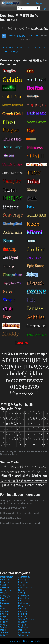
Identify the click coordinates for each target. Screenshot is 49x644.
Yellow (23, 635)
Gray (4, 601)
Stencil (5, 630)
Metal (4, 609)
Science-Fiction (27, 619)
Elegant (5, 590)
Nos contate (15, 641)
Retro (22, 617)
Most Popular (6, 577)
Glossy (5, 595)
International (7, 48)
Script (4, 622)
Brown (4, 582)
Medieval (24, 606)
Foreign (15, 52)
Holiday (23, 603)
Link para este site (32, 641)
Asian (37, 48)
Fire (21, 590)
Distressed (25, 588)
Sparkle (23, 627)
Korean (5, 52)
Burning (23, 582)
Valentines (24, 632)
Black (4, 580)
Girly (22, 593)
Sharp (4, 625)
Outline (23, 611)
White (4, 635)
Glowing (24, 595)
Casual (5, 585)
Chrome (24, 585)
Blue (22, 580)
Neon (22, 609)
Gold (4, 598)
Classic (5, 588)
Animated (24, 577)
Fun (4, 593)
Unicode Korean (24, 48)
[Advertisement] (24, 547)
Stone (22, 630)
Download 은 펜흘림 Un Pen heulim (20, 36)
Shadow (24, 622)
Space (4, 627)
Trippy (4, 632)
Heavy (5, 603)
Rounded (6, 619)
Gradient (23, 598)
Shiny (22, 625)
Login (45, 9)
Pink (4, 614)
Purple (23, 614)
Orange (5, 611)
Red (4, 617)
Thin (45, 48)
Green (23, 601)
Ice (3, 606)
